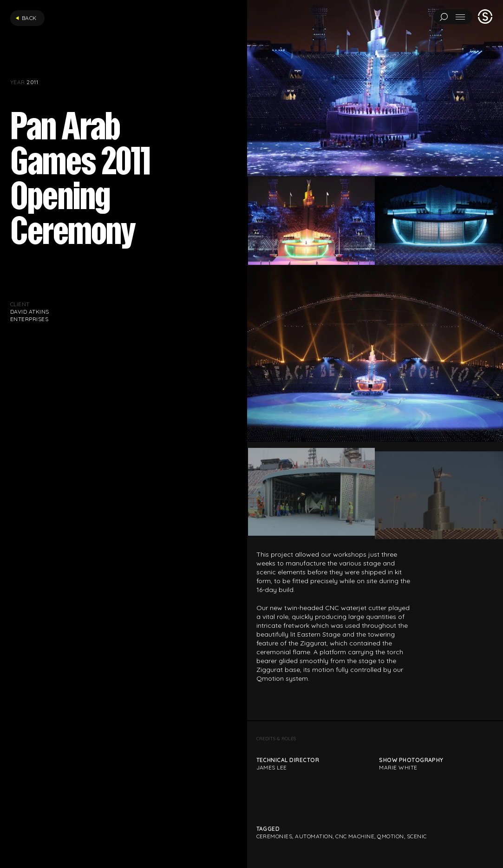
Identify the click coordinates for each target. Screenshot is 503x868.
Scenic (417, 836)
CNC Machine (355, 836)
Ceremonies (274, 836)
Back (26, 18)
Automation (314, 836)
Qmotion (390, 836)
